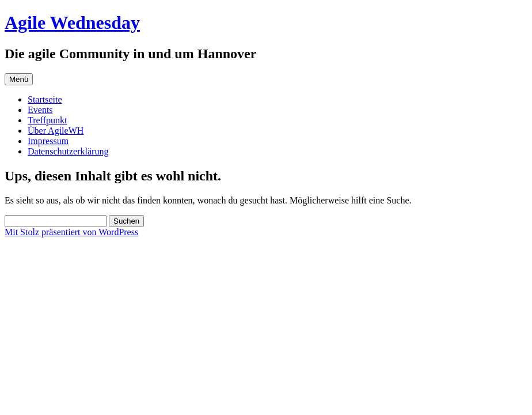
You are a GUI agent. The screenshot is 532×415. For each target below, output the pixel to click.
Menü (19, 79)
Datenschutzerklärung (68, 151)
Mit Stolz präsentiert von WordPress (71, 232)
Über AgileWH (56, 131)
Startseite (45, 99)
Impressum (48, 141)
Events (40, 110)
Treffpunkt (47, 120)
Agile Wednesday (72, 22)
